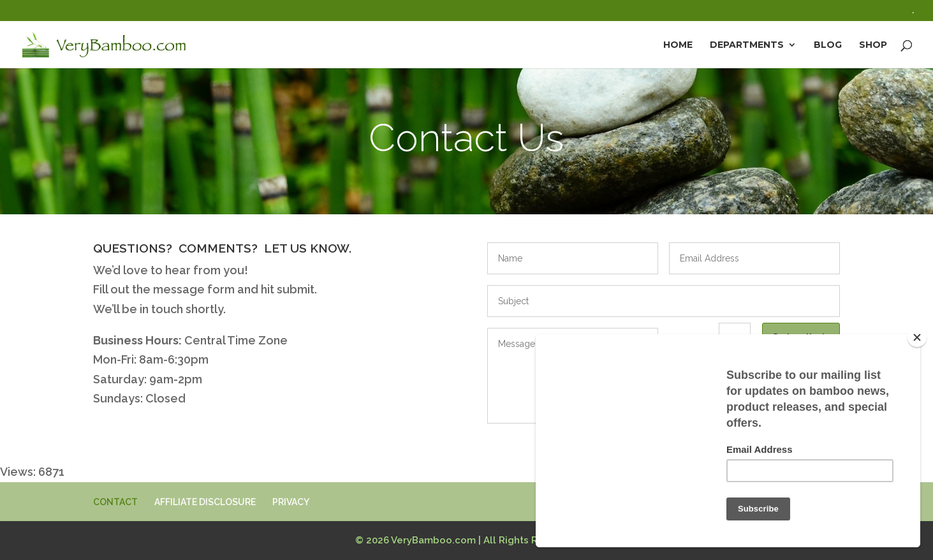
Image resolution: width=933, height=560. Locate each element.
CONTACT (115, 502)
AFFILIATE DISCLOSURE (205, 502)
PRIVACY (291, 502)
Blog (828, 45)
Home (678, 45)
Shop (873, 45)
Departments (747, 45)
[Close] (917, 337)
